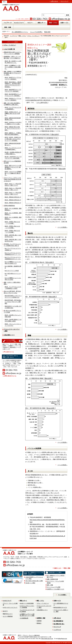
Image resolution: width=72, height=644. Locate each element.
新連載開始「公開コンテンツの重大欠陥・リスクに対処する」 (12, 57)
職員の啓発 (47, 32)
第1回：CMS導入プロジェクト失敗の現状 (13, 316)
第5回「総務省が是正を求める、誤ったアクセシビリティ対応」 (13, 128)
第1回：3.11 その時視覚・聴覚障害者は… (13, 209)
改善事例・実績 (41, 618)
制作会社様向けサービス (60, 607)
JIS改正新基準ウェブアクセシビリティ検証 (34, 578)
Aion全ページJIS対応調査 (27, 603)
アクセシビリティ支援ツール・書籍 (61, 611)
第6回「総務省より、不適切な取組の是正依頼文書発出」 (13, 134)
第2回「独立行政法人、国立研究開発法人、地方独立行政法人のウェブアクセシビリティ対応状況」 (13, 84)
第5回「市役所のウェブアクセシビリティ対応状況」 (13, 99)
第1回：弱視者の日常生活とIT (13, 197)
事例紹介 (39, 623)
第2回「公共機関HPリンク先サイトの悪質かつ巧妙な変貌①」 (13, 67)
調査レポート (23, 601)
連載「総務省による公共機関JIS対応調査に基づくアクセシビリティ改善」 (13, 73)
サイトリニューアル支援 (54, 587)
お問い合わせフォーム (10, 376)
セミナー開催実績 (8, 616)
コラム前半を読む (42, 103)
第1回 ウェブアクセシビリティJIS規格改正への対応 (13, 288)
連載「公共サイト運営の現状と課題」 (12, 283)
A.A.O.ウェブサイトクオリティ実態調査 (27, 607)
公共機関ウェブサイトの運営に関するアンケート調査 (27, 615)
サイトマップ (65, 1)
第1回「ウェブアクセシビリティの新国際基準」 (13, 108)
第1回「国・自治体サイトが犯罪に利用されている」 (13, 62)
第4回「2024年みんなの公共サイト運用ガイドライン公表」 (13, 123)
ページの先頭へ (62, 227)
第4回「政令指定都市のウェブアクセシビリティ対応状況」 (13, 95)
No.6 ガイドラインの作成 (12, 271)
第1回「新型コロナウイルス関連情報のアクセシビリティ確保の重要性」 (13, 167)
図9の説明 (48, 378)
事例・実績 (67, 568)
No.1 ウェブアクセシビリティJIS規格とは (13, 249)
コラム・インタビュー (33, 36)
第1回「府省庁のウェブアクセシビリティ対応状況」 (13, 78)
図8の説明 (53, 297)
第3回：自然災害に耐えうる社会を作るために (13, 236)
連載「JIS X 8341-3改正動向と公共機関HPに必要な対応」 (12, 104)
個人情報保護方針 (58, 621)
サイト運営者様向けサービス (61, 604)
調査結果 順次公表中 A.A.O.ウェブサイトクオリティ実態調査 (13, 53)
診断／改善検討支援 (52, 579)
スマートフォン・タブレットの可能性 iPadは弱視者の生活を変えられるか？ (12, 179)
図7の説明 (50, 262)
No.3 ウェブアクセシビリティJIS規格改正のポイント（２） (13, 258)
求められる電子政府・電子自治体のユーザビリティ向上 (12, 292)
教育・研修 (50, 585)
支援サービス (58, 568)
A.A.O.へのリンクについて (10, 607)
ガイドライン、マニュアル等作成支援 (55, 582)
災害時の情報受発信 (9, 206)
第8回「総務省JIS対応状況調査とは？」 (13, 144)
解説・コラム (22, 36)
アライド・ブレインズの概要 (10, 604)
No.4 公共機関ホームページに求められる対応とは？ (13, 263)
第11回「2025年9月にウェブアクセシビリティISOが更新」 (13, 158)
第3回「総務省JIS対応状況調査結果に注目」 (13, 119)
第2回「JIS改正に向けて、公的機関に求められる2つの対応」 (13, 114)
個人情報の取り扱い (59, 624)
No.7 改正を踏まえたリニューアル (13, 274)
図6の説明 (62, 169)
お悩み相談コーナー (9, 335)
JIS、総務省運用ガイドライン (20, 32)
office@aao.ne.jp (62, 639)
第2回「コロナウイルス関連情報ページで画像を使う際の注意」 (13, 173)
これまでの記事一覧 (9, 49)
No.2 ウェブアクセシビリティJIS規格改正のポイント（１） (13, 254)
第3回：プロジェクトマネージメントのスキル (13, 325)
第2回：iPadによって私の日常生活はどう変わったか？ (13, 185)
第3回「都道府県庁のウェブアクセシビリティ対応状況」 (13, 90)
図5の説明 (55, 134)
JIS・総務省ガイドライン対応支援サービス (56, 576)
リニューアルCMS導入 (36, 32)
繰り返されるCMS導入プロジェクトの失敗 (12, 311)
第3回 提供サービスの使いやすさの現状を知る (13, 307)
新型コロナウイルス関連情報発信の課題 (12, 162)
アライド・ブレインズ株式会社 (31, 635)
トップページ (14, 36)
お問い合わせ (54, 1)
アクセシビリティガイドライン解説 (12, 330)
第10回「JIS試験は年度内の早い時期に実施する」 (13, 153)
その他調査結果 (24, 618)
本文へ (5, 2)
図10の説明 (51, 408)
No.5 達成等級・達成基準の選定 (13, 267)
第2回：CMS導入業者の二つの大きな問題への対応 (13, 320)
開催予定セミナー (8, 614)
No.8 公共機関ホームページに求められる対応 (13, 279)
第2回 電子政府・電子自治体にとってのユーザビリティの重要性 (13, 302)
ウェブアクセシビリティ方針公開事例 (27, 611)
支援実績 (39, 621)
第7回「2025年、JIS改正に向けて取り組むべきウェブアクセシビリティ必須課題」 (13, 139)
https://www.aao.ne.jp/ (47, 639)
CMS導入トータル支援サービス (55, 589)
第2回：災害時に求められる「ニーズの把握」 (12, 223)
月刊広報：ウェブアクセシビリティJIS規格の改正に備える (12, 245)
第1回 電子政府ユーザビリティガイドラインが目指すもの (13, 297)
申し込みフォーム (9, 352)
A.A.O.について (7, 601)
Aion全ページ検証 (30, 583)
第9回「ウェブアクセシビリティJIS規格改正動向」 (13, 149)
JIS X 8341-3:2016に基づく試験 (34, 581)
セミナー (5, 611)
